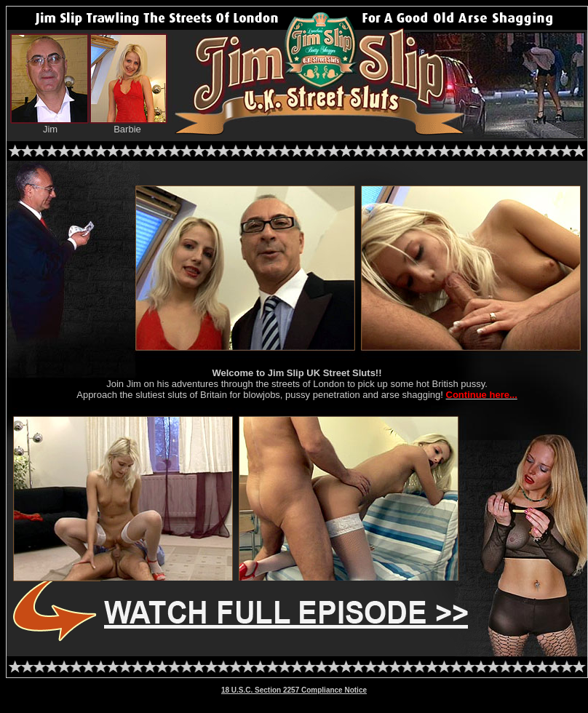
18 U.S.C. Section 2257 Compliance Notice (294, 690)
